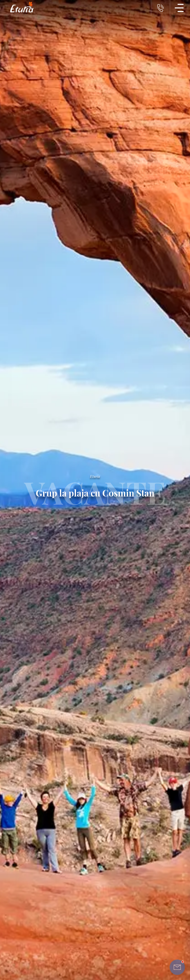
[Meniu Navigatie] (179, 8)
